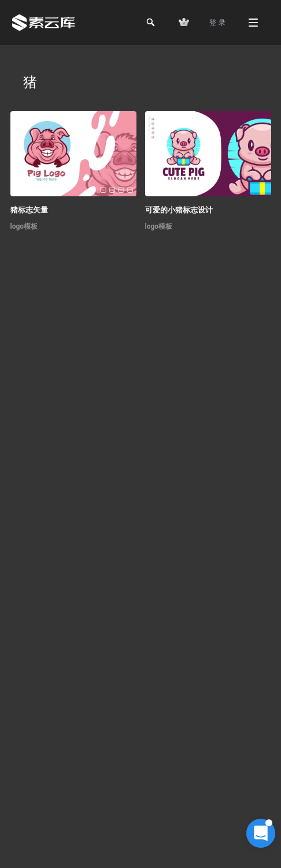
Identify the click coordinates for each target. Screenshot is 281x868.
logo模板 (24, 226)
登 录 (217, 23)
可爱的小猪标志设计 (179, 210)
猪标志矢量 (29, 210)
